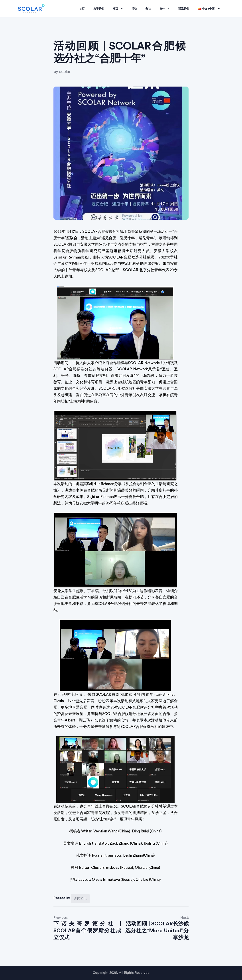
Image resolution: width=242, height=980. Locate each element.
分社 (148, 9)
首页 (82, 9)
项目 (118, 9)
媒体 (165, 9)
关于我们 (99, 9)
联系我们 (184, 9)
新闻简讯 (81, 899)
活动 (134, 9)
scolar (65, 72)
